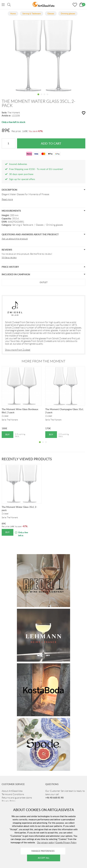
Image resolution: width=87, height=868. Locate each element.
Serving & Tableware (23, 225)
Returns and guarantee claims (17, 798)
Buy (8, 435)
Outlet (44, 282)
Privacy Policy (9, 801)
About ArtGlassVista (12, 791)
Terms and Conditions (13, 794)
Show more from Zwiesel (18, 350)
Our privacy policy (46, 842)
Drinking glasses (55, 225)
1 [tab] (38, 97)
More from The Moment (43, 361)
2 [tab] (41, 97)
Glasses (40, 225)
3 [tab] (44, 97)
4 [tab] (47, 97)
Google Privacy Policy (66, 842)
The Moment (14, 113)
